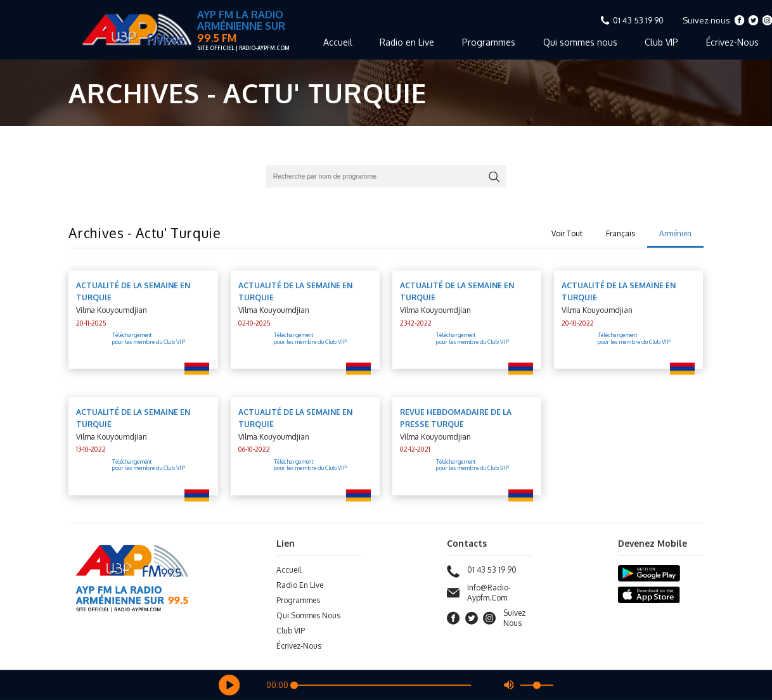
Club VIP (661, 42)
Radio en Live (407, 42)
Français (621, 233)
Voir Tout (567, 233)
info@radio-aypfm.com (479, 593)
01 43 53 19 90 (638, 20)
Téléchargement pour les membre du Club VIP (149, 339)
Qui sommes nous (580, 42)
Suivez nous (706, 20)
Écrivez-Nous (299, 646)
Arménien (675, 233)
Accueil (338, 42)
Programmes (489, 42)
